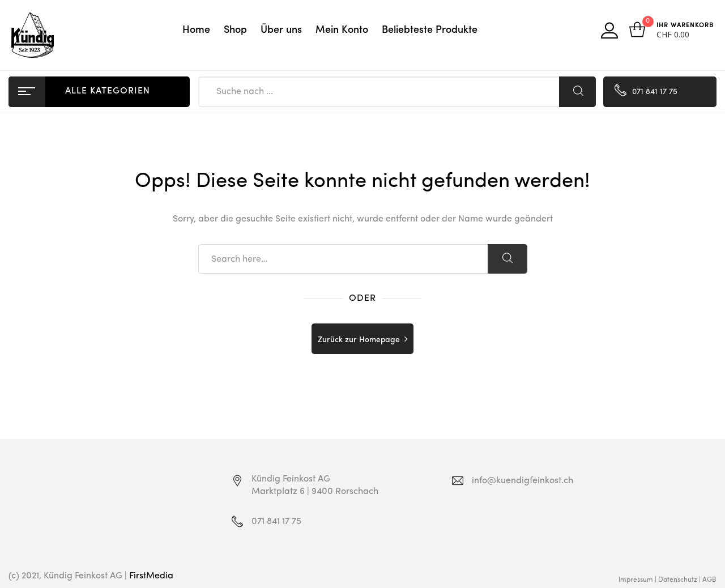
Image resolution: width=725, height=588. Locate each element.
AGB (709, 580)
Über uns (281, 30)
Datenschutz (678, 580)
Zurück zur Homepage (359, 340)
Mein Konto (342, 30)
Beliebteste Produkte (430, 30)
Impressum (636, 580)
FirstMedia (151, 576)
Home (196, 30)
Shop (235, 30)
